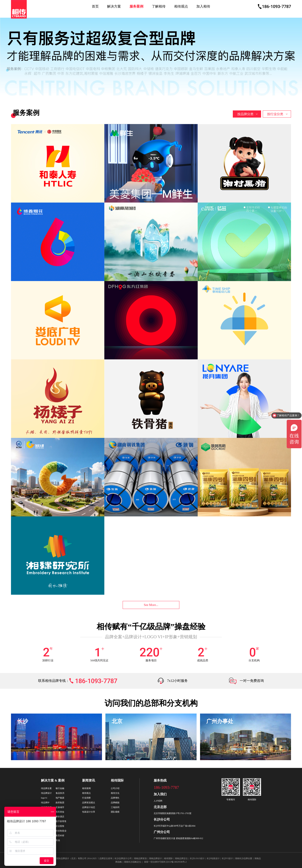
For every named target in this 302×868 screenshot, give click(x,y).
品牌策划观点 (89, 803)
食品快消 (60, 793)
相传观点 (181, 6)
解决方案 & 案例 (53, 780)
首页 (95, 6)
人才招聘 (158, 801)
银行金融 (60, 788)
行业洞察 (86, 798)
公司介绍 (115, 788)
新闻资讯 (89, 780)
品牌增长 (115, 798)
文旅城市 (60, 807)
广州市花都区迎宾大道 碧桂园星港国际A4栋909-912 (178, 838)
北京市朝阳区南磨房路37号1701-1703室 (172, 813)
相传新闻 (86, 788)
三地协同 (115, 807)
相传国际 (117, 780)
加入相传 (203, 6)
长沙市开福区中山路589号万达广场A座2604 (174, 826)
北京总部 (160, 807)
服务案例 (136, 6)
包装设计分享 (89, 812)
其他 (58, 840)
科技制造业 (61, 831)
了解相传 (159, 6)
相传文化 (115, 793)
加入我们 (160, 794)
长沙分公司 (162, 819)
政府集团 (60, 803)
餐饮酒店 (60, 817)
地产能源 (60, 798)
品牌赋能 (115, 803)
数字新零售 (61, 821)
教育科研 (60, 836)
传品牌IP (45, 803)
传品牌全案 (46, 788)
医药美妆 (60, 812)
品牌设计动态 (89, 807)
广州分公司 (162, 832)
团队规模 (115, 812)
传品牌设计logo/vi (46, 795)
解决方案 (114, 6)
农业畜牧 (60, 826)
